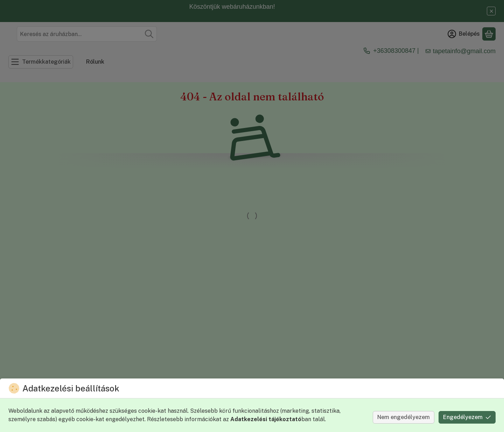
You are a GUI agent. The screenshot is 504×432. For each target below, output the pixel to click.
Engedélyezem (467, 417)
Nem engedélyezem (404, 417)
